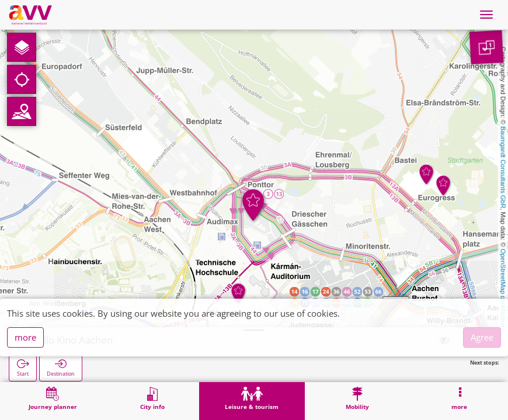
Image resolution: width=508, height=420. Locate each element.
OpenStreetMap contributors (503, 289)
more (25, 337)
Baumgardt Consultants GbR (503, 168)
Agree (482, 337)
